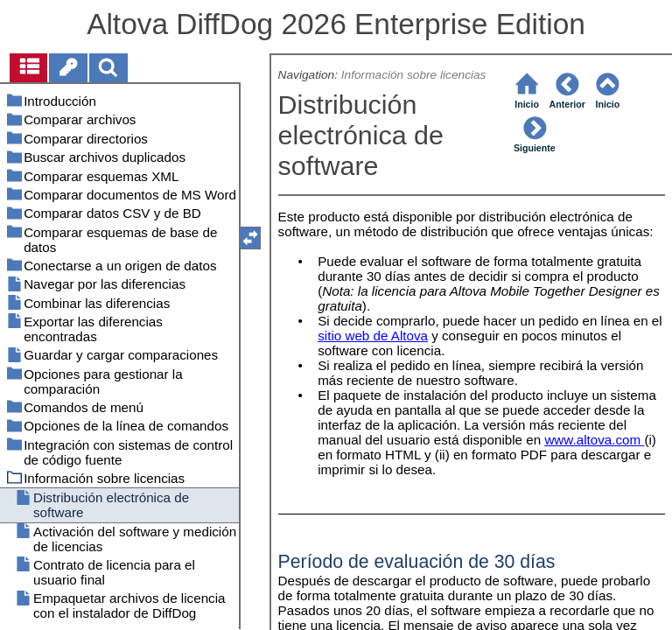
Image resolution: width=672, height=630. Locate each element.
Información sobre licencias (414, 75)
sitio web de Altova (373, 336)
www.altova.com (592, 440)
